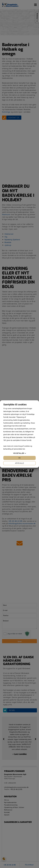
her (24, 449)
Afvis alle (19, 463)
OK (19, 458)
